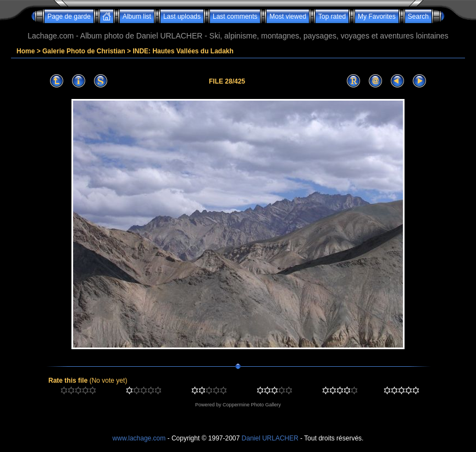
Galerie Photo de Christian (84, 51)
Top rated (332, 16)
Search (418, 16)
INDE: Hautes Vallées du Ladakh (183, 51)
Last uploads (182, 16)
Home (26, 51)
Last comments (235, 16)
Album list (137, 16)
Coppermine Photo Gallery (252, 405)
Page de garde (69, 16)
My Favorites (377, 16)
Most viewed (288, 16)
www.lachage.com (139, 438)
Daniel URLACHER (270, 438)
